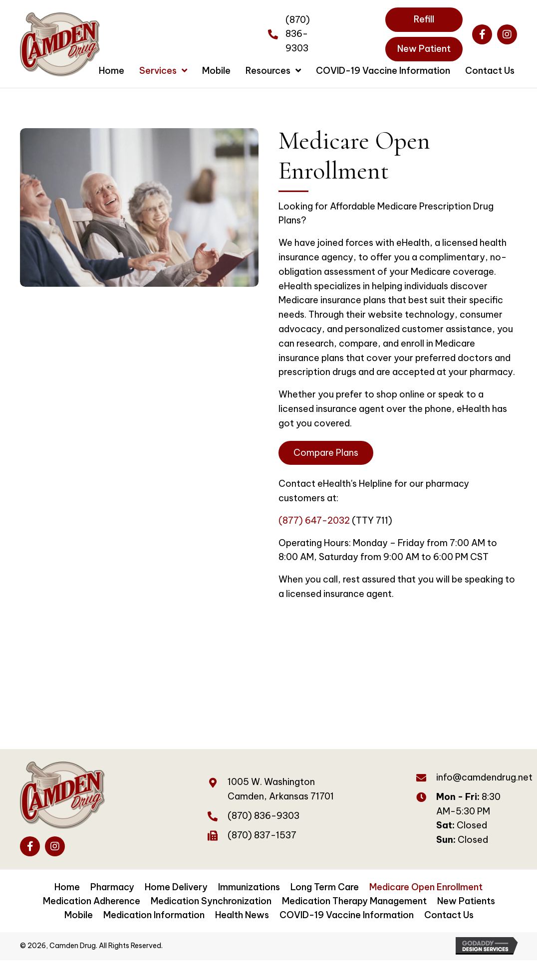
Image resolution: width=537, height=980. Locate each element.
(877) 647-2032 (314, 520)
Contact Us (449, 915)
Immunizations (249, 887)
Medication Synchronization (211, 901)
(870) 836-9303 (298, 34)
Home (67, 887)
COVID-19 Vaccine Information (347, 915)
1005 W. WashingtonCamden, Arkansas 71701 (281, 789)
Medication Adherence (92, 901)
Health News (242, 915)
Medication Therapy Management (354, 901)
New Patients (466, 901)
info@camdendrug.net (484, 777)
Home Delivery (176, 887)
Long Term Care (325, 887)
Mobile (79, 915)
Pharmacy (112, 887)
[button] (482, 34)
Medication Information (154, 915)
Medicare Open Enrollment (426, 887)
